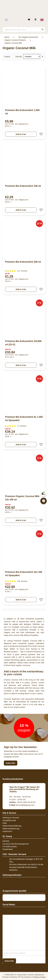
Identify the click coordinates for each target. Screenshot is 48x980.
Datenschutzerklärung (12, 826)
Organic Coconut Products (15, 40)
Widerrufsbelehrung (11, 829)
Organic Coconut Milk (13, 43)
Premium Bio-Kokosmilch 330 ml (23, 186)
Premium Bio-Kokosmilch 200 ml (23, 262)
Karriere (6, 841)
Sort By (18, 56)
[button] (40, 134)
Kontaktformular (9, 820)
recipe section (20, 707)
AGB (5, 823)
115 (22, 271)
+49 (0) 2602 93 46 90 (22, 802)
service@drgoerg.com (22, 805)
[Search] (43, 29)
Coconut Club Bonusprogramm (16, 844)
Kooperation (8, 849)
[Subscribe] (9, 961)
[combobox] (24, 29)
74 (22, 426)
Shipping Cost (23, 124)
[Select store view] (42, 20)
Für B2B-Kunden (10, 846)
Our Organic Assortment (28, 37)
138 (22, 581)
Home (7, 37)
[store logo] (24, 10)
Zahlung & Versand (11, 818)
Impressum (7, 831)
